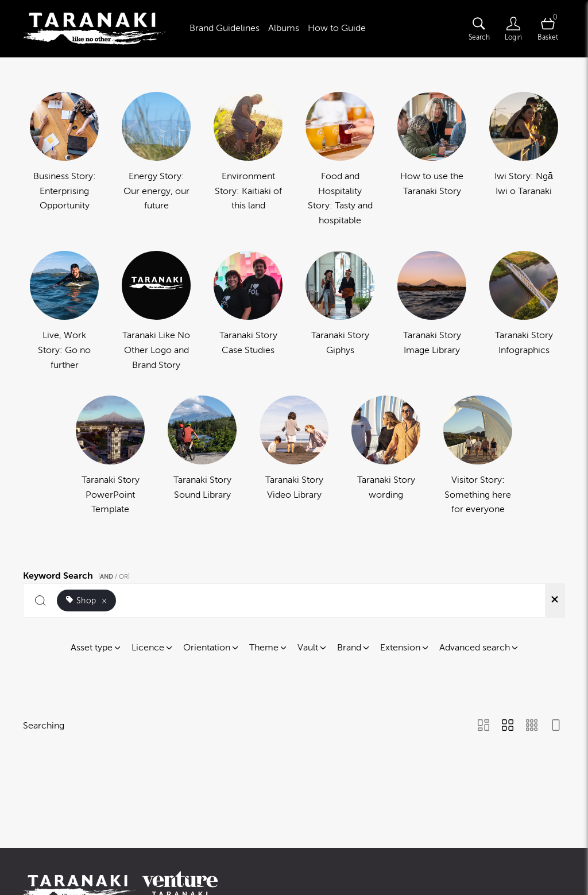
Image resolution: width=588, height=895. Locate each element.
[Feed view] (556, 726)
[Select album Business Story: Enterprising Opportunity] (64, 160)
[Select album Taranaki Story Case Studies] (248, 312)
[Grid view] (508, 726)
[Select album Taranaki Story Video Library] (294, 456)
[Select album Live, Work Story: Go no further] (64, 312)
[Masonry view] (483, 726)
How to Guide (337, 28)
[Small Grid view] (532, 726)
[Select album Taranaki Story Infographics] (524, 312)
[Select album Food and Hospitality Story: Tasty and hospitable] (340, 160)
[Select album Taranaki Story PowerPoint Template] (110, 456)
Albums (284, 28)
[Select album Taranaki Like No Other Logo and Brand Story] (156, 312)
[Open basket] (548, 29)
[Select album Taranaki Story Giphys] (340, 312)
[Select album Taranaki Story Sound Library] (202, 456)
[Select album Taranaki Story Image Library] (432, 312)
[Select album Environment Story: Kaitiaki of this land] (248, 160)
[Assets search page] (479, 29)
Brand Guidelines (225, 28)
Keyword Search (78, 574)
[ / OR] (114, 577)
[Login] (513, 29)
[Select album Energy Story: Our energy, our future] (156, 160)
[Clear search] (555, 600)
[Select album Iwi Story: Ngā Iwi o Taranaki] (524, 160)
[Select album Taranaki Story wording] (386, 456)
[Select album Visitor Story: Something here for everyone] (478, 456)
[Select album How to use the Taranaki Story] (432, 160)
